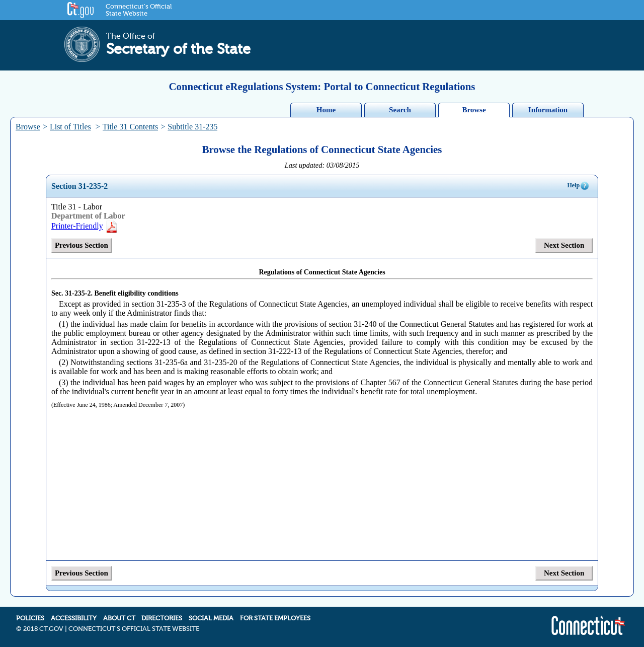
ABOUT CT (119, 618)
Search (400, 110)
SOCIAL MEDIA (211, 618)
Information (548, 110)
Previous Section (82, 245)
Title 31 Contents (131, 127)
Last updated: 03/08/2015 (322, 165)
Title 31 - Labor (77, 207)
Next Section (564, 245)
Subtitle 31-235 (192, 127)
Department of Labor (88, 216)
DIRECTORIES (162, 618)
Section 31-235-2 (79, 186)
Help (578, 186)
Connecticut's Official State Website (139, 10)
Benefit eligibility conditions (136, 293)
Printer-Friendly (85, 226)
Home (326, 110)
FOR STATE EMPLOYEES (275, 618)
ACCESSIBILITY (74, 618)
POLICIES (30, 618)
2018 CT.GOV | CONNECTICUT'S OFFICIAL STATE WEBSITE (111, 629)
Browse (474, 110)
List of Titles (70, 127)
